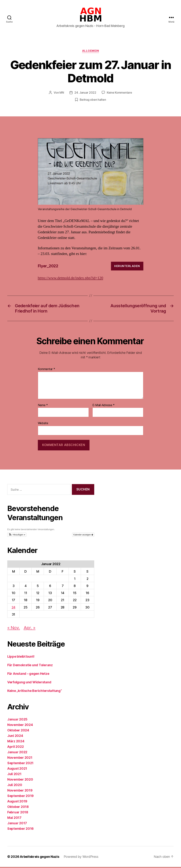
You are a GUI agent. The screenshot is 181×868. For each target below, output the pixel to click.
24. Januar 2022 (85, 94)
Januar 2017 (17, 824)
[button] (17, 536)
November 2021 (20, 759)
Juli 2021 (14, 775)
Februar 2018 (18, 813)
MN (62, 94)
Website (43, 424)
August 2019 (17, 802)
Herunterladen (127, 267)
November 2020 (20, 780)
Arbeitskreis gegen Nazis (40, 858)
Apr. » (30, 629)
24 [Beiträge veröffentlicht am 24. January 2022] (13, 608)
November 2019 (20, 791)
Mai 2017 (14, 819)
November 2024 (20, 726)
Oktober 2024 (18, 731)
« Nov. (14, 629)
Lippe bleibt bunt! (21, 658)
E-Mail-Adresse (104, 406)
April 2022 (15, 748)
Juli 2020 (15, 786)
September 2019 (20, 797)
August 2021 (17, 770)
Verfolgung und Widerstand (29, 683)
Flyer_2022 (48, 267)
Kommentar (46, 370)
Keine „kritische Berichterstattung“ (35, 692)
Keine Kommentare (119, 94)
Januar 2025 (17, 720)
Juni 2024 (15, 737)
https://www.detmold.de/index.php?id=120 (71, 279)
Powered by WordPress (81, 858)
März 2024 (16, 742)
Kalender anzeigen (83, 536)
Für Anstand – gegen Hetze (28, 675)
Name (43, 406)
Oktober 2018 (18, 808)
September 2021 (20, 764)
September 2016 (20, 830)
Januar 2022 (17, 753)
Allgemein (91, 52)
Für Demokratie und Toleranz (30, 666)
